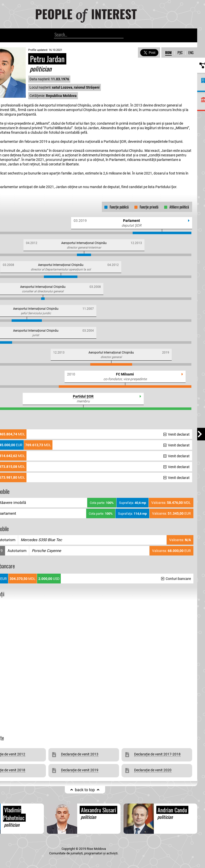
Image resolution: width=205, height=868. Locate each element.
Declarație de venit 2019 (80, 770)
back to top (85, 790)
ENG (191, 53)
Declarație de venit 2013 (80, 754)
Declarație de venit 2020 (153, 770)
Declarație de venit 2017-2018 (157, 754)
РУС (180, 53)
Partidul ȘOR (83, 396)
